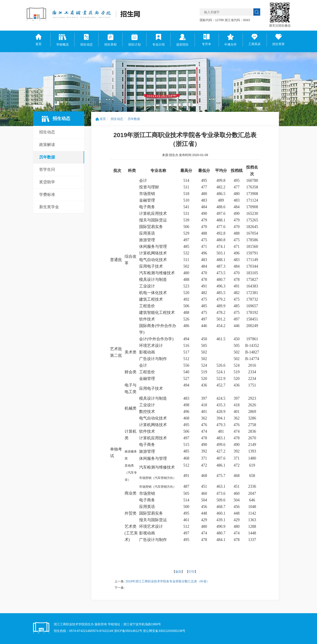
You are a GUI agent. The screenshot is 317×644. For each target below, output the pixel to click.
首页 (101, 119)
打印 (192, 572)
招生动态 (47, 132)
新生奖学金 (49, 207)
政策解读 (47, 145)
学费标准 (47, 195)
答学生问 (47, 169)
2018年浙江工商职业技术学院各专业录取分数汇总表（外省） (167, 581)
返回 (178, 572)
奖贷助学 (47, 182)
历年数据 (47, 157)
